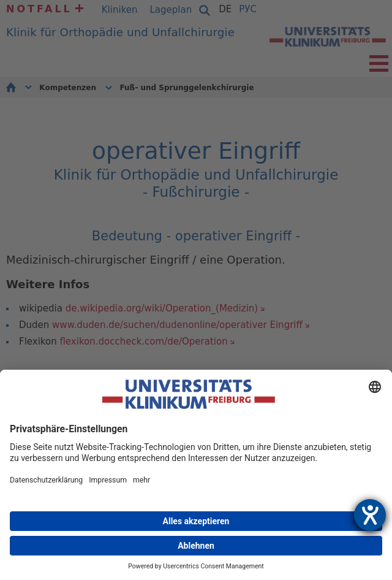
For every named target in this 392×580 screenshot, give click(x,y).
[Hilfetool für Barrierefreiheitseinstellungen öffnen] (370, 515)
